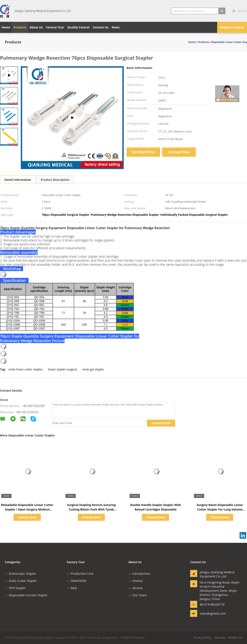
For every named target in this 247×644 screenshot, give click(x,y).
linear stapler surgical (63, 369)
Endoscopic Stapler (21, 573)
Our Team (138, 595)
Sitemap (220, 638)
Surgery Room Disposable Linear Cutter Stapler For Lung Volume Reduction (220, 509)
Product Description (55, 180)
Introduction (139, 573)
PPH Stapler (15, 588)
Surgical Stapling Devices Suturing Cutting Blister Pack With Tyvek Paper (91, 509)
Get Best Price (143, 152)
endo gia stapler (93, 369)
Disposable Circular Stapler (26, 595)
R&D (72, 588)
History (136, 581)
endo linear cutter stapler (25, 369)
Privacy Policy (202, 638)
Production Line (80, 573)
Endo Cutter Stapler (21, 581)
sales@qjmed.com (213, 613)
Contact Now (179, 152)
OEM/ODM (76, 581)
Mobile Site (235, 638)
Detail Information (18, 180)
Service (136, 588)
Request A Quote (232, 27)
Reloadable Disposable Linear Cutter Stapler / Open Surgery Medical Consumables (27, 509)
